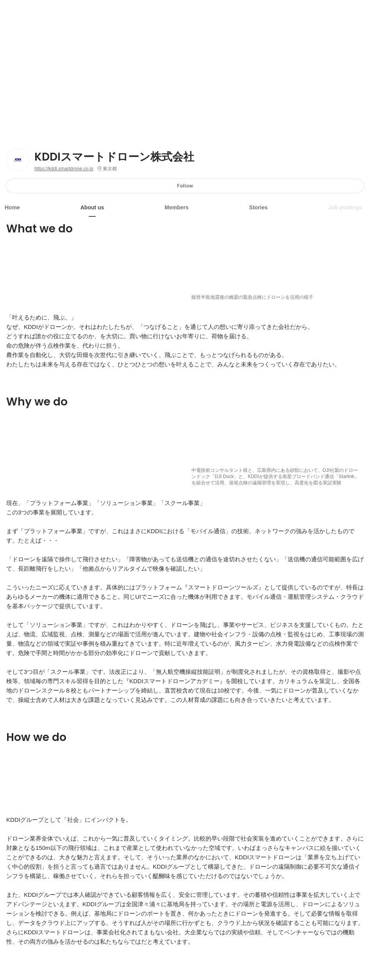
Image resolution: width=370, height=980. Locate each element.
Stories (258, 207)
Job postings (345, 207)
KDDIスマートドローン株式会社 (114, 157)
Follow (185, 186)
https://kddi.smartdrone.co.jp (64, 169)
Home (12, 207)
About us (92, 207)
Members (176, 207)
